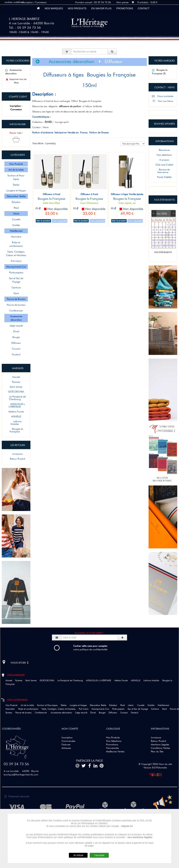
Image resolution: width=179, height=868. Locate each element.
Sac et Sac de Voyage (16, 280)
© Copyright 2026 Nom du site (155, 764)
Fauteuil (16, 354)
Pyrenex (16, 382)
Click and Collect (163, 165)
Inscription (67, 737)
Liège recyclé (16, 326)
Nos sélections (163, 155)
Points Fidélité (163, 177)
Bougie (16, 337)
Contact (144, 8)
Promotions (125, 8)
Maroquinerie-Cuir (102, 709)
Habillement (165, 705)
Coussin (16, 349)
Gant (16, 293)
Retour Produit (16, 459)
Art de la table (28, 705)
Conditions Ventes (160, 748)
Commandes (68, 741)
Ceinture (16, 287)
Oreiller (16, 225)
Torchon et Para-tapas (16, 177)
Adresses (66, 748)
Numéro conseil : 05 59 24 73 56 (93, 2)
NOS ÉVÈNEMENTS (163, 252)
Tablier (16, 185)
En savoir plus (101, 8)
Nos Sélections (114, 741)
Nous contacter (163, 96)
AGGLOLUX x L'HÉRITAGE (16, 405)
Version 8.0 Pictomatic (155, 768)
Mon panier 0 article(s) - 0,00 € (137, 2)
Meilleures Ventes (115, 751)
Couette (16, 219)
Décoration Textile (99, 705)
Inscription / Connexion (34, 2)
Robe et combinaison (16, 244)
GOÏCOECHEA (16, 392)
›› (173, 213)
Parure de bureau (16, 305)
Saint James (16, 387)
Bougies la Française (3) (160, 72)
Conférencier (16, 311)
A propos (163, 160)
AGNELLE (16, 416)
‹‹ (154, 213)
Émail (16, 331)
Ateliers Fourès (16, 412)
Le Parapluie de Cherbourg (16, 398)
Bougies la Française (16, 430)
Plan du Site (157, 751)
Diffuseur (16, 343)
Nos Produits (77, 8)
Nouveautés (112, 748)
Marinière (16, 237)
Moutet (16, 377)
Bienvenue (163, 150)
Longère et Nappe (16, 190)
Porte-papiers (16, 272)
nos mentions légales (140, 837)
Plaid (16, 208)
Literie (132, 705)
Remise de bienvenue (163, 171)
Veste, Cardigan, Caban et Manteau (16, 253)
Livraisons (16, 454)
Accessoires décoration (13, 72)
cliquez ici (127, 826)
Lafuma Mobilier (16, 423)
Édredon (16, 202)
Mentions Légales (160, 744)
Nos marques (54, 8)
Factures (66, 744)
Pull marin (16, 261)
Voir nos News (163, 101)
